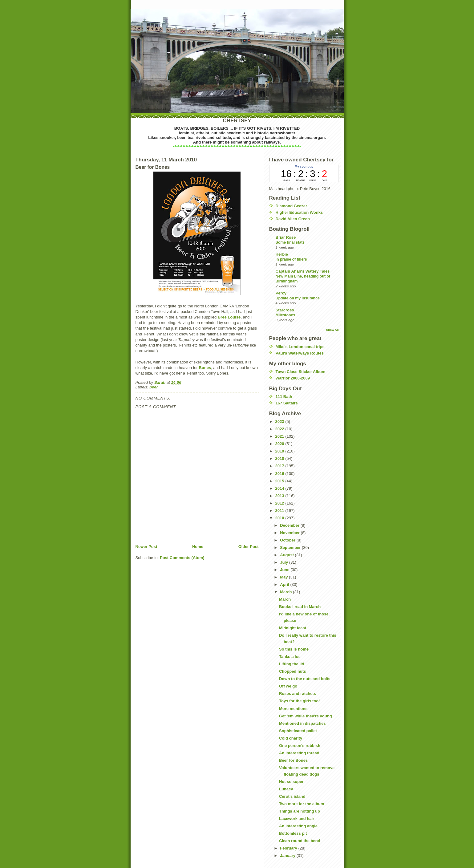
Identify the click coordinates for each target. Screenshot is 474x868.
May (284, 577)
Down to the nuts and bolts (305, 679)
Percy (281, 293)
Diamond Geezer (292, 206)
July (285, 562)
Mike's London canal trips (300, 347)
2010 (280, 518)
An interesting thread (299, 753)
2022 (280, 429)
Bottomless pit (293, 833)
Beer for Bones (293, 760)
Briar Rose (286, 237)
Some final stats (290, 242)
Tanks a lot (289, 657)
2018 (280, 458)
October (288, 540)
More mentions (293, 709)
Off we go (288, 686)
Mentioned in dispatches (302, 723)
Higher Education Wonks (299, 212)
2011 (280, 511)
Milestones (286, 315)
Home (198, 547)
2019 (280, 451)
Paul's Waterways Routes (300, 353)
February (289, 848)
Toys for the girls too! (300, 701)
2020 (280, 444)
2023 (280, 422)
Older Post (249, 547)
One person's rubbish (300, 746)
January (288, 856)
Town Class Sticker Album (301, 372)
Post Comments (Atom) (182, 558)
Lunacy (286, 789)
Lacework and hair (297, 819)
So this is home (294, 649)
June (285, 570)
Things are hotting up (300, 811)
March (286, 592)
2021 (280, 436)
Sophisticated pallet (298, 731)
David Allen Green (293, 219)
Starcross (285, 310)
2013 (280, 496)
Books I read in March (300, 607)
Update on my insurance (298, 298)
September (291, 548)
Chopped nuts (292, 671)
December (290, 525)
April (285, 584)
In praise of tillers (291, 259)
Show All (332, 330)
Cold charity (291, 738)
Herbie (282, 254)
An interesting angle (298, 826)
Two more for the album (302, 804)
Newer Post (146, 547)
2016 (280, 474)
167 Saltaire (287, 403)
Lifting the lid (292, 664)
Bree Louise (229, 317)
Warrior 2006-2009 (293, 378)
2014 (280, 488)
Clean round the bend (300, 841)
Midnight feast (293, 628)
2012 (280, 503)
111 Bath (284, 397)
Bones (205, 368)
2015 (280, 481)
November (290, 533)
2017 (280, 466)
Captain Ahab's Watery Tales (303, 271)
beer (154, 387)
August (287, 555)
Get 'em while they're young (306, 716)
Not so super (291, 782)
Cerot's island (292, 796)
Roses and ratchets (298, 694)
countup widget (304, 174)
